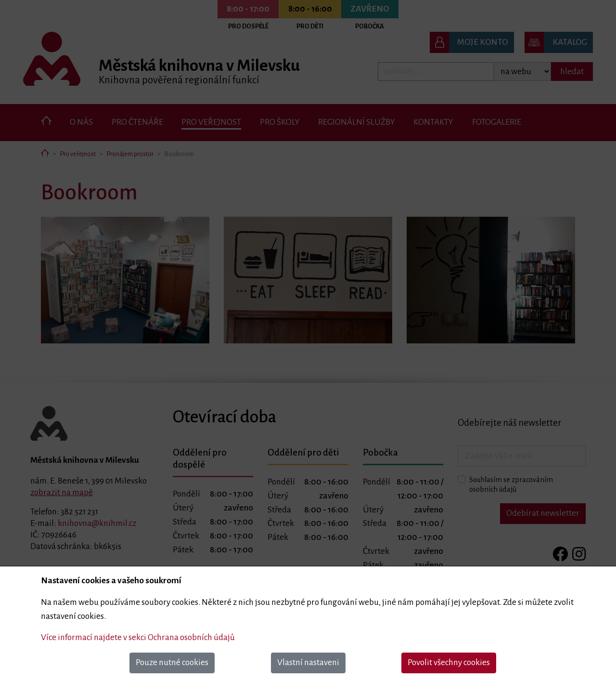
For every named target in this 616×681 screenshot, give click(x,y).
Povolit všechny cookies (449, 662)
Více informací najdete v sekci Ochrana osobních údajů (138, 637)
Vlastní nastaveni (308, 662)
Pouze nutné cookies (172, 662)
